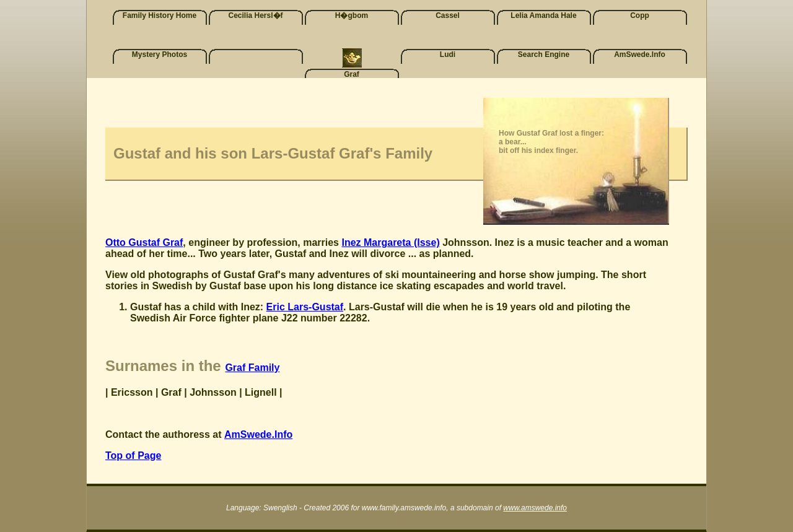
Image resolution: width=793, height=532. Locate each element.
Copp (640, 15)
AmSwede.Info (640, 55)
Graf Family (252, 368)
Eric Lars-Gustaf (305, 307)
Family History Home (160, 15)
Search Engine (544, 55)
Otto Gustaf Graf (144, 242)
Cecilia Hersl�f (255, 15)
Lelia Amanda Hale (543, 15)
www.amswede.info (535, 508)
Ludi (448, 55)
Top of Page (133, 456)
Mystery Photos (160, 55)
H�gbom (352, 15)
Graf (352, 74)
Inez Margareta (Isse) (390, 242)
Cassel (448, 15)
